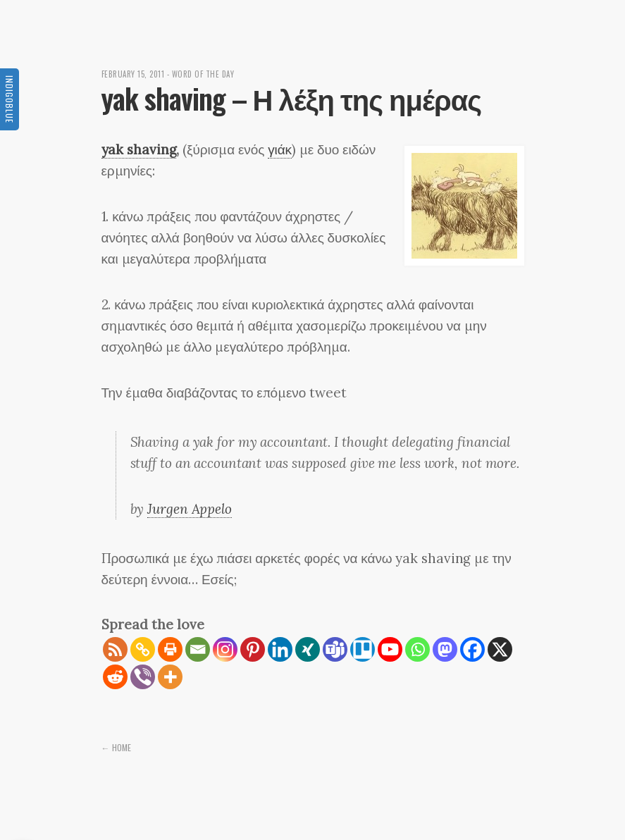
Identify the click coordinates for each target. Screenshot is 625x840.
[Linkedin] (280, 649)
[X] (500, 649)
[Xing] (308, 649)
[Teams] (335, 649)
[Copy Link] (143, 649)
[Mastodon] (445, 649)
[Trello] (363, 649)
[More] (170, 677)
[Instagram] (225, 649)
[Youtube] (390, 649)
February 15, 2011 (133, 74)
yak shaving (139, 149)
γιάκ (280, 149)
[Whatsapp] (417, 649)
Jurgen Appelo (190, 509)
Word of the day (203, 74)
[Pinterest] (253, 649)
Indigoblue (10, 99)
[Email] (198, 649)
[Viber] (143, 677)
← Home (116, 747)
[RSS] (115, 649)
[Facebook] (472, 649)
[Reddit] (115, 677)
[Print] (170, 649)
